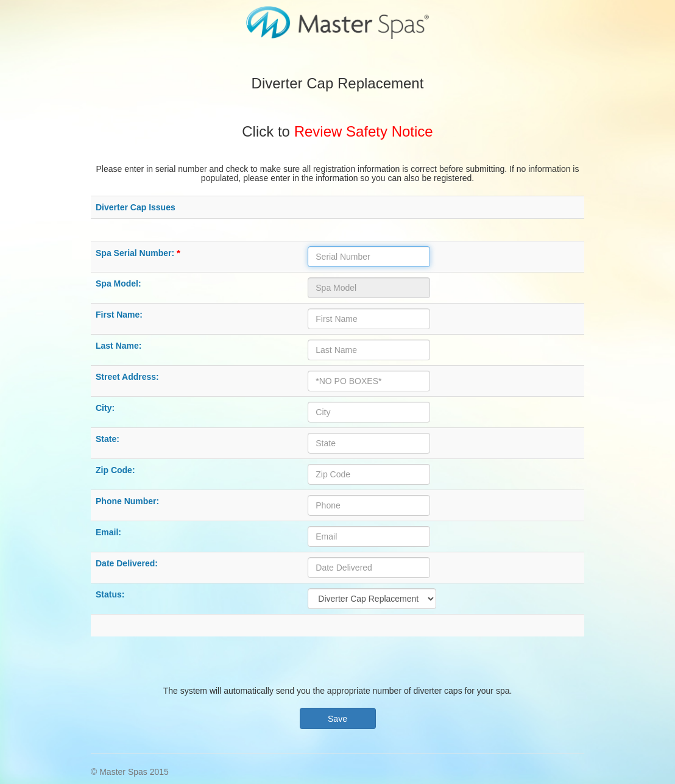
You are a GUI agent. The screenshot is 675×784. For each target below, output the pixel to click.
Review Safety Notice (364, 131)
